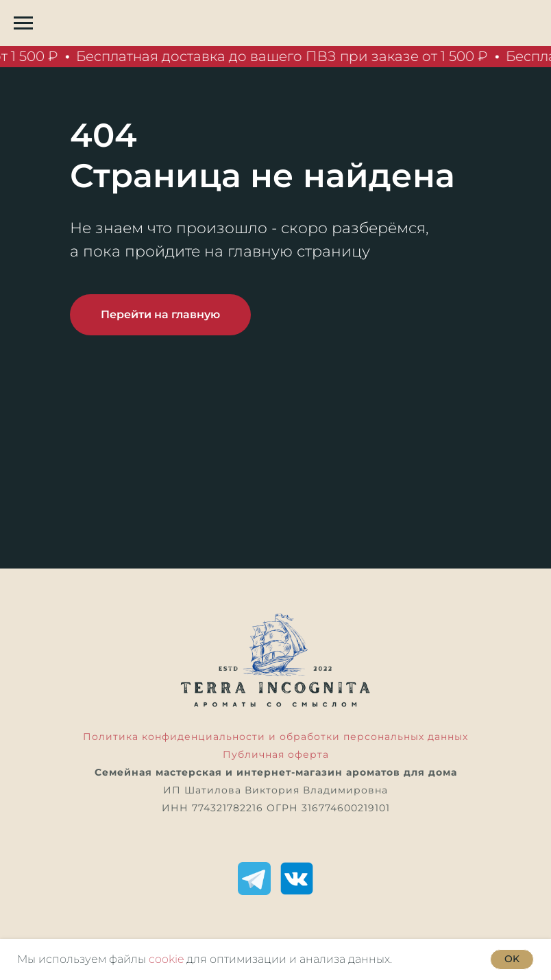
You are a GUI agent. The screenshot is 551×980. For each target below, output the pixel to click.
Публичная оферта (276, 754)
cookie (166, 959)
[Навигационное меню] (23, 23)
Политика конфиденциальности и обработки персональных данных (275, 737)
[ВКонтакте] (297, 879)
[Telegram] (254, 879)
